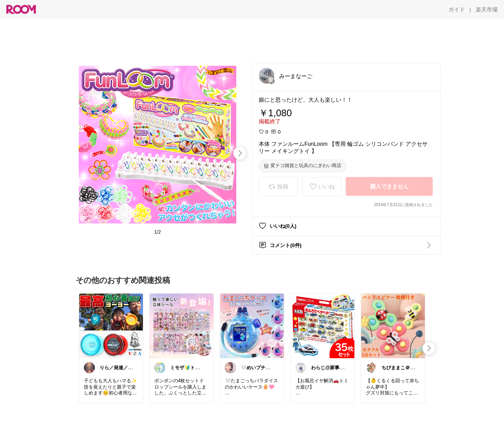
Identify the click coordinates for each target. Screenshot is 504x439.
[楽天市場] (487, 9)
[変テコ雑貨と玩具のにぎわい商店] (302, 166)
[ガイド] (457, 9)
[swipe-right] (240, 153)
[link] (111, 326)
